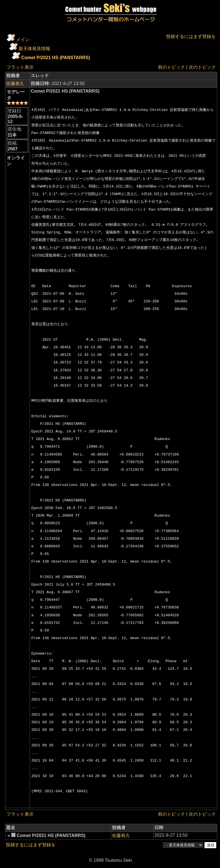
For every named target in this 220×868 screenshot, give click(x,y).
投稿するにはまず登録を (191, 36)
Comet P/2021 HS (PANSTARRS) (56, 58)
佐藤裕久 (15, 83)
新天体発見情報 (34, 49)
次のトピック (202, 67)
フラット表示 (20, 67)
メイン (23, 40)
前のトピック (171, 67)
